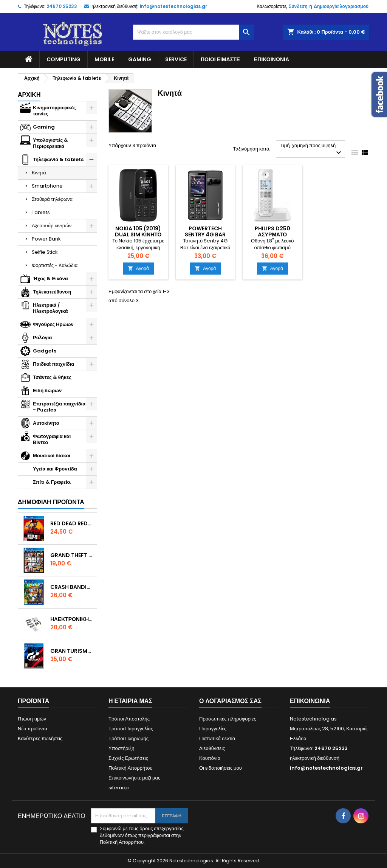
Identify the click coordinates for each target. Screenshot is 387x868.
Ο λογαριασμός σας (230, 701)
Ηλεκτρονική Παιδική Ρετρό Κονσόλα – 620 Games (72, 619)
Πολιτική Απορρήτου (131, 768)
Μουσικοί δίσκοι (52, 456)
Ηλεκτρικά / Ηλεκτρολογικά (50, 308)
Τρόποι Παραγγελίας (131, 729)
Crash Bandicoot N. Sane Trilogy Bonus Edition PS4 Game (72, 587)
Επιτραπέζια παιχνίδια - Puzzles (59, 407)
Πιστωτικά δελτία (217, 738)
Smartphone (47, 186)
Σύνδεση (298, 6)
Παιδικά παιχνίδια (53, 364)
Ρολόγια (42, 338)
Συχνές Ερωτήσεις (128, 758)
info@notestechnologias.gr (173, 6)
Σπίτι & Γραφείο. (52, 482)
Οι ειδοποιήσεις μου (221, 768)
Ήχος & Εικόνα (50, 279)
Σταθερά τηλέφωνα (52, 199)
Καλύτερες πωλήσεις (40, 738)
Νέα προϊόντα (33, 729)
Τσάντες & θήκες (52, 377)
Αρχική (29, 95)
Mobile (104, 59)
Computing (63, 59)
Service (176, 59)
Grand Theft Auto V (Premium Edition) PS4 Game (72, 555)
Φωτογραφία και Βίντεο (52, 439)
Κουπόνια (210, 758)
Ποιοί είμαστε (220, 59)
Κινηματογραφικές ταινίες (54, 111)
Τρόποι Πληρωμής (128, 738)
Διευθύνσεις (212, 748)
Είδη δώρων (47, 391)
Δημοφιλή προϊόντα (51, 502)
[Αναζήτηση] (193, 32)
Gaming (140, 59)
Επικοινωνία (272, 59)
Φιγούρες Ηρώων (53, 324)
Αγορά (138, 268)
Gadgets (45, 351)
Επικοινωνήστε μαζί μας (134, 778)
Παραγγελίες (213, 729)
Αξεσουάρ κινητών (52, 226)
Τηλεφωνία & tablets (58, 159)
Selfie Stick (45, 252)
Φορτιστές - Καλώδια (55, 265)
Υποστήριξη (121, 748)
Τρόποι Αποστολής (129, 719)
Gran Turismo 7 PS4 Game (72, 651)
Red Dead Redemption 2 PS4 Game (72, 523)
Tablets (41, 212)
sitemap (119, 788)
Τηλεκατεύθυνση (52, 292)
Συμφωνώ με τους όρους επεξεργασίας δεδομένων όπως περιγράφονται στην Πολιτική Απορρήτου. (142, 835)
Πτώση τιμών (32, 719)
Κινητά (39, 173)
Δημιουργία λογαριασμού (341, 6)
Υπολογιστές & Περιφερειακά (50, 143)
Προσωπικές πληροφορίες (228, 719)
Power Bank (46, 239)
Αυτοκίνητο (46, 423)
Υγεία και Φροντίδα (55, 469)
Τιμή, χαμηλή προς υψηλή (312, 150)
